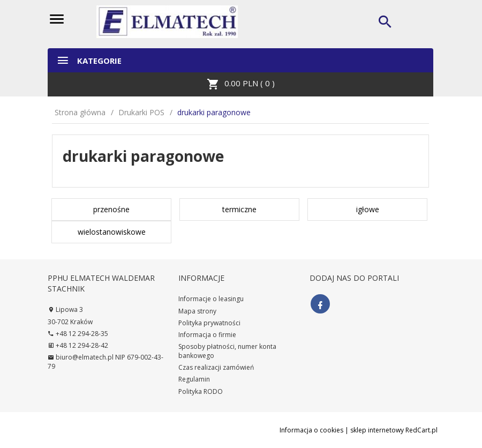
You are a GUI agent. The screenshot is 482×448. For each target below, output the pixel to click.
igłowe (368, 209)
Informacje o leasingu (211, 299)
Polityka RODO (201, 391)
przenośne (111, 209)
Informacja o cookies (311, 430)
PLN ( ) (241, 84)
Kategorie (89, 60)
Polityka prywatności (209, 323)
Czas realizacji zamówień (216, 367)
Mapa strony (197, 311)
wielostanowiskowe (112, 232)
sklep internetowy (377, 430)
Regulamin (194, 379)
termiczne (239, 209)
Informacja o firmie (207, 335)
